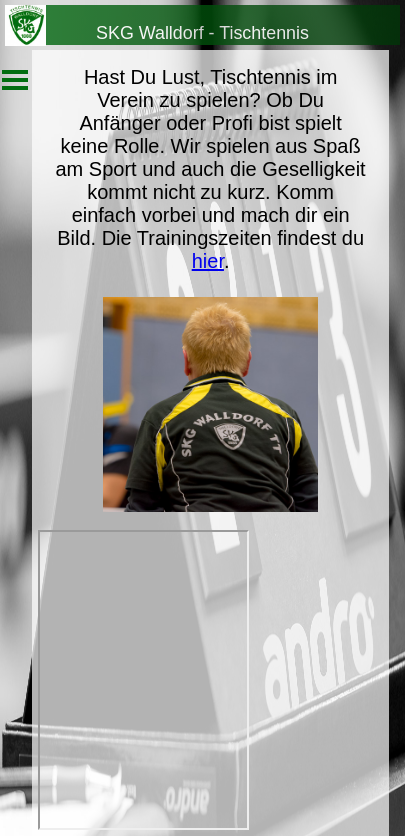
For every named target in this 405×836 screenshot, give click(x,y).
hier (208, 261)
